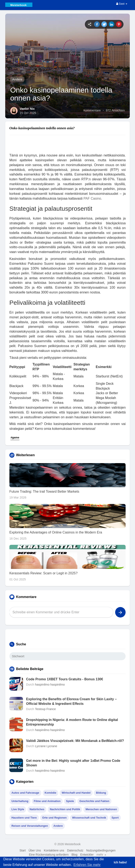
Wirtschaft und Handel (76, 793)
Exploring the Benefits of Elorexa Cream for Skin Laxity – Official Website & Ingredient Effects (71, 701)
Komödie (51, 793)
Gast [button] (122, 4)
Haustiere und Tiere (24, 818)
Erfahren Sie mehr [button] (87, 865)
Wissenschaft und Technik (89, 818)
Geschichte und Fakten (94, 801)
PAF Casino (92, 198)
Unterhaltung (20, 801)
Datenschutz (75, 850)
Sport (115, 818)
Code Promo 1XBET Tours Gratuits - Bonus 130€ (65, 679)
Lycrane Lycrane (46, 746)
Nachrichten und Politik (65, 809)
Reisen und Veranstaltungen (30, 826)
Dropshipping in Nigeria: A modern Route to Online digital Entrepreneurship (72, 722)
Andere (17, 79)
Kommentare (92, 110)
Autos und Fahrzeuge (25, 793)
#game (15, 437)
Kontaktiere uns (54, 850)
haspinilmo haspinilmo (50, 685)
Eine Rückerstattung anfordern (49, 855)
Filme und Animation (47, 801)
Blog (74, 855)
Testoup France (45, 709)
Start (23, 850)
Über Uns (35, 850)
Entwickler (87, 855)
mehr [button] (101, 855)
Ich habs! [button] (120, 862)
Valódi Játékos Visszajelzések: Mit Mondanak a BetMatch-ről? (75, 741)
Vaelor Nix (27, 109)
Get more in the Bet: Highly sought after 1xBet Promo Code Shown (73, 763)
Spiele (70, 801)
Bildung (101, 793)
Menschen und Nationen (101, 809)
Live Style (18, 809)
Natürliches (37, 809)
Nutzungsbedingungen (101, 850)
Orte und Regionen (54, 818)
